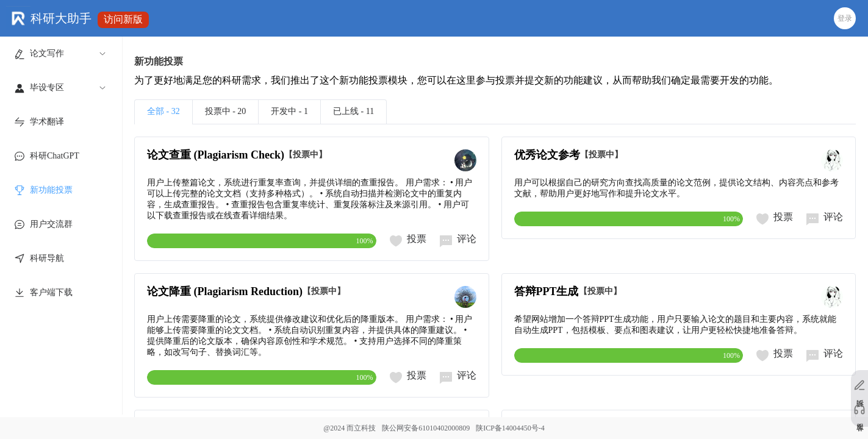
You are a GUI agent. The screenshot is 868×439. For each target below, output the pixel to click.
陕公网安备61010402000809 (426, 428)
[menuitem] (59, 54)
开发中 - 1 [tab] (289, 111)
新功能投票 (51, 190)
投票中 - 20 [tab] (226, 111)
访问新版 (123, 19)
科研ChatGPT (55, 156)
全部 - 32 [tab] (163, 111)
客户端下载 (51, 292)
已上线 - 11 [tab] (353, 111)
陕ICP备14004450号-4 (510, 428)
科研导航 (47, 258)
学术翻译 (47, 122)
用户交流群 (51, 224)
